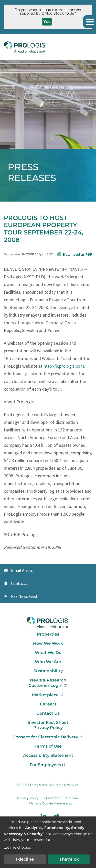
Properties (48, 634)
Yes (47, 22)
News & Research (48, 680)
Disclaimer (52, 798)
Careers (48, 704)
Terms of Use (48, 746)
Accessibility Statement (48, 755)
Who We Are (48, 662)
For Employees (48, 765)
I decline (25, 859)
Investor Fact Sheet (48, 722)
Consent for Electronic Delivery (48, 737)
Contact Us (48, 713)
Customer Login (48, 685)
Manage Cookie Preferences (50, 803)
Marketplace (48, 695)
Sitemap (72, 798)
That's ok (69, 859)
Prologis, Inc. (38, 785)
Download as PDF (75, 254)
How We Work (48, 643)
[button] (90, 22)
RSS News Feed (24, 596)
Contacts (19, 583)
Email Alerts (22, 570)
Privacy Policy (48, 728)
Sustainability (48, 671)
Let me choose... (18, 847)
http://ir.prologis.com (64, 366)
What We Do (48, 653)
